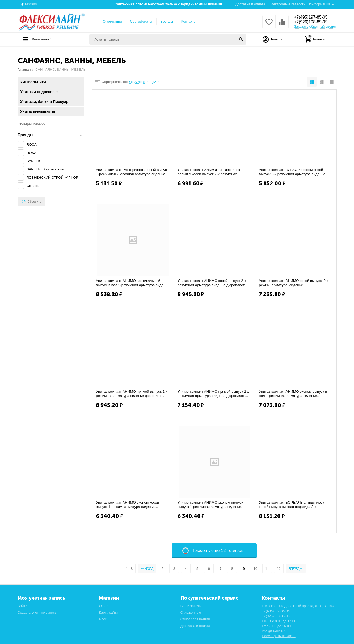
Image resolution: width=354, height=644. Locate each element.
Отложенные (191, 612)
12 (279, 569)
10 (255, 569)
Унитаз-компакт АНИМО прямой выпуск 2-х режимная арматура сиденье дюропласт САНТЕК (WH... (214, 394)
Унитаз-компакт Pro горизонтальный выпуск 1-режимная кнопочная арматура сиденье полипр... (131, 172)
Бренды (167, 21)
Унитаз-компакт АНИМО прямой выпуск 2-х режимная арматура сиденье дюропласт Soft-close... (132, 394)
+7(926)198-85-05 (313, 22)
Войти (22, 606)
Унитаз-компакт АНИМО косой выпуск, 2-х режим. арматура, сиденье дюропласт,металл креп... (295, 283)
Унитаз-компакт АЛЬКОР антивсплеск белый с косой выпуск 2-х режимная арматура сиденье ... (210, 172)
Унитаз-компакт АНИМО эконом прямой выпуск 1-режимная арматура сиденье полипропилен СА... (212, 505)
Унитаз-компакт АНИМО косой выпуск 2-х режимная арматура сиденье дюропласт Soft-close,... (213, 283)
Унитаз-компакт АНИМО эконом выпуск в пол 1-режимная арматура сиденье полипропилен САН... (294, 394)
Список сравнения (195, 619)
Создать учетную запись (37, 612)
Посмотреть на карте (279, 636)
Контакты (189, 21)
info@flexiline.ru (274, 631)
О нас (104, 606)
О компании (112, 21)
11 (267, 569)
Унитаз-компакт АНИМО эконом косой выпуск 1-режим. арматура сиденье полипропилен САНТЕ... (129, 505)
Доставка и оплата (250, 4)
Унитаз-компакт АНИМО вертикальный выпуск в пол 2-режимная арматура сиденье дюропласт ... (130, 283)
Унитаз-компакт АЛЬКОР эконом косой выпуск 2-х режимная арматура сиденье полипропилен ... (294, 172)
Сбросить (31, 202)
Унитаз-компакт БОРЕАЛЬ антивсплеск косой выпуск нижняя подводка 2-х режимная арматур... (293, 505)
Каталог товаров (51, 39)
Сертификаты (141, 21)
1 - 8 (124, 569)
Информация (320, 4)
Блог (103, 619)
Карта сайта (109, 612)
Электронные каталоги (287, 4)
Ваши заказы (191, 606)
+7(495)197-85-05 (313, 17)
